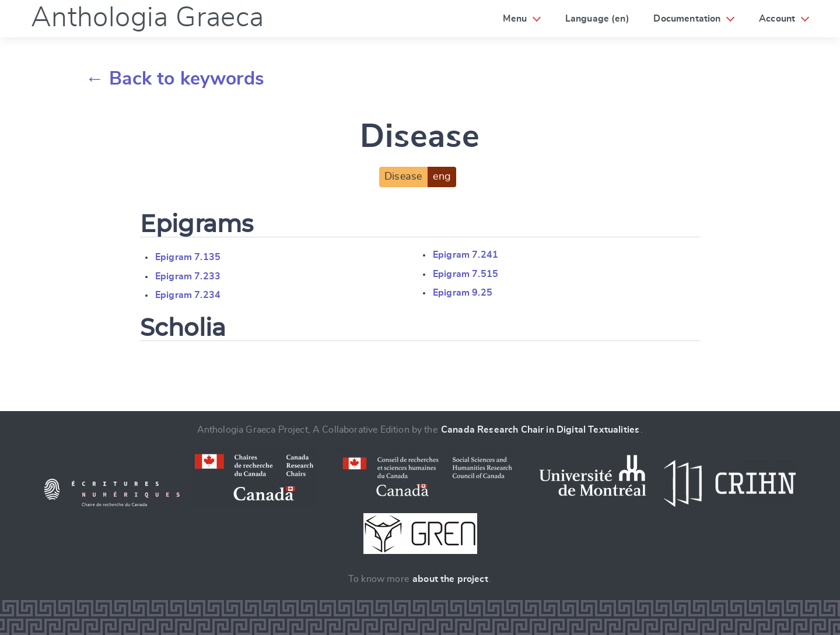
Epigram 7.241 (466, 255)
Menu (515, 19)
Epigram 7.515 (466, 274)
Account (777, 19)
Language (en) (597, 19)
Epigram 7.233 (188, 276)
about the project (450, 579)
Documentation (687, 19)
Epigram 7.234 (188, 295)
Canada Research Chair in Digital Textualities (540, 430)
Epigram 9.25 (463, 293)
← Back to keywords (175, 79)
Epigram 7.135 (188, 257)
